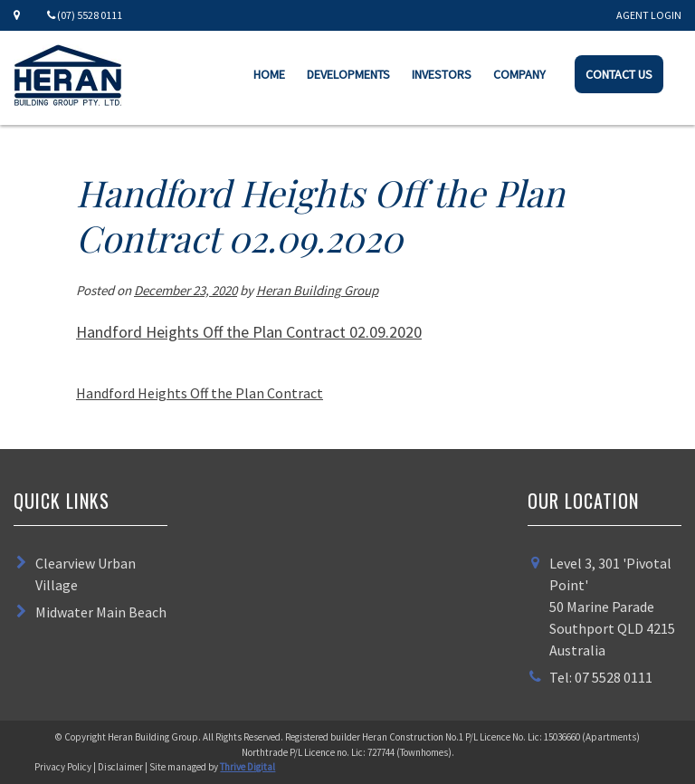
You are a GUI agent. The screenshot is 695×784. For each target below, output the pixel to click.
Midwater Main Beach (101, 612)
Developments (348, 74)
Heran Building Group (317, 290)
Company (519, 74)
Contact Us (619, 74)
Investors (442, 74)
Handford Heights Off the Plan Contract (200, 393)
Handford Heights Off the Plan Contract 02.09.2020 (249, 332)
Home (269, 74)
